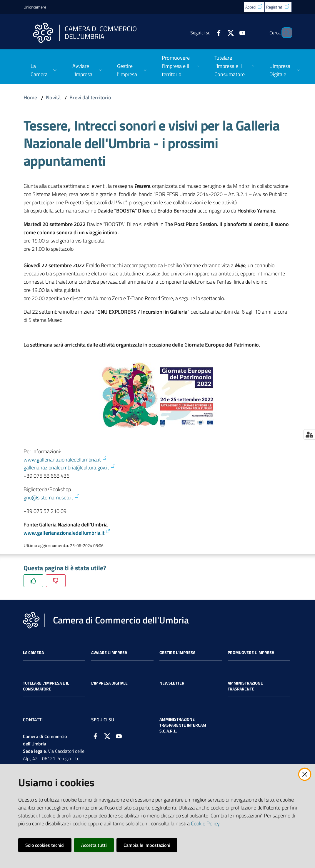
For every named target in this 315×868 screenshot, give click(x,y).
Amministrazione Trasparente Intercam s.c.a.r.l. (183, 725)
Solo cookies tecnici (45, 845)
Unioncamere (35, 7)
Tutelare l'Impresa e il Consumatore (46, 686)
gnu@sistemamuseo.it (51, 497)
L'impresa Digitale (109, 683)
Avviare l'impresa (109, 653)
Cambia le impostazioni (147, 845)
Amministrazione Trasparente (245, 686)
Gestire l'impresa (177, 653)
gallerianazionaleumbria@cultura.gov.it (69, 468)
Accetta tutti (94, 845)
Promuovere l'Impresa (251, 653)
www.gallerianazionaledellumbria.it (65, 460)
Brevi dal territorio (90, 97)
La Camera (33, 653)
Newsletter (172, 683)
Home (30, 97)
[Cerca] (285, 33)
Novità (53, 97)
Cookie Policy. (206, 823)
